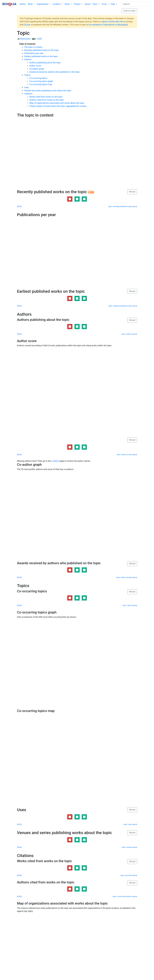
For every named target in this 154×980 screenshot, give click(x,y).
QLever (27, 25)
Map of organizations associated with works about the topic (57, 103)
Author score (35, 66)
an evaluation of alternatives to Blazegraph (108, 25)
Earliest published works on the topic (41, 56)
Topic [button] (95, 4)
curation (55, 461)
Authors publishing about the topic (45, 63)
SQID (37, 39)
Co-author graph (37, 69)
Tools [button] (104, 4)
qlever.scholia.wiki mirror (114, 22)
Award (87, 4)
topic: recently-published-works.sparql (123, 206)
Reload (132, 192)
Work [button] (31, 4)
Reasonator (24, 39)
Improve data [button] (129, 11)
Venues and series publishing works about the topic (48, 91)
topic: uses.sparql (130, 824)
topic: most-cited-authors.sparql (125, 896)
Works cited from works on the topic (46, 97)
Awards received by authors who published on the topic (55, 72)
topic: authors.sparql (129, 334)
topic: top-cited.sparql (129, 875)
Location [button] (57, 4)
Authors (28, 59)
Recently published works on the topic (42, 50)
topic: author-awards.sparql (127, 577)
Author (23, 4)
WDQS (19, 206)
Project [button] (77, 4)
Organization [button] (43, 4)
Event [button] (67, 4)
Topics (27, 75)
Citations (28, 94)
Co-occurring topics (38, 78)
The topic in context (33, 47)
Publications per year (34, 53)
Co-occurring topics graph (41, 81)
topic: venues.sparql (129, 847)
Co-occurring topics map (41, 84)
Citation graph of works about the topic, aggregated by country (58, 106)
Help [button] (113, 4)
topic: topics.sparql (130, 605)
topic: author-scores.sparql (127, 455)
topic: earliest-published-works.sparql (123, 306)
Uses (27, 87)
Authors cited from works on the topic (47, 100)
